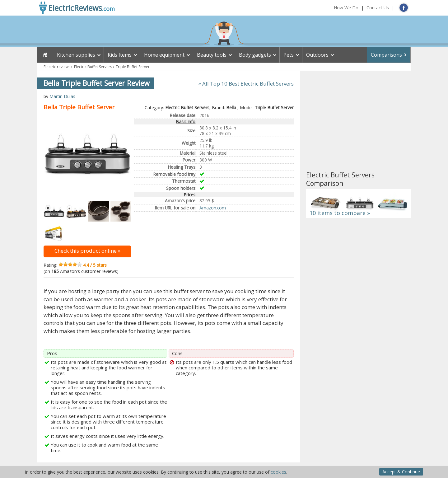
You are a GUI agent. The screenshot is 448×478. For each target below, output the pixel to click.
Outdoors (317, 55)
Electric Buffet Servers (93, 67)
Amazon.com (213, 208)
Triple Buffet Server (133, 67)
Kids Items (120, 55)
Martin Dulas (62, 96)
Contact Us (378, 8)
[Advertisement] (358, 121)
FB (404, 8)
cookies (278, 472)
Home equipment (164, 55)
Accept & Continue (401, 472)
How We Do (346, 8)
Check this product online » (87, 251)
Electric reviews (57, 67)
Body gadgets (255, 55)
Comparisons (386, 55)
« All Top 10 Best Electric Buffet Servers (246, 84)
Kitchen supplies (76, 55)
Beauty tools (212, 55)
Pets (289, 55)
